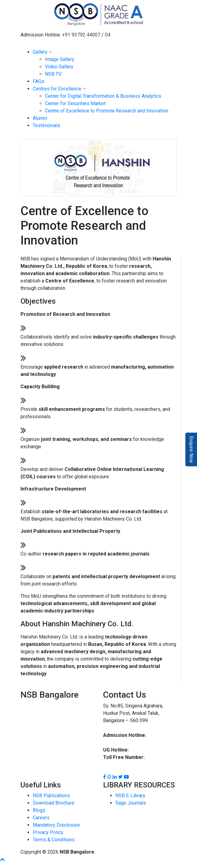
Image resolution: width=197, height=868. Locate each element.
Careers (41, 818)
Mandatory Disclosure (56, 825)
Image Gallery (60, 59)
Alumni (40, 118)
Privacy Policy (48, 832)
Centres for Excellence (59, 89)
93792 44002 (144, 750)
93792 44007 (162, 735)
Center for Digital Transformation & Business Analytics (103, 96)
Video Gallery (59, 67)
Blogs (39, 810)
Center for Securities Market (75, 103)
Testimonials (46, 125)
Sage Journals (131, 803)
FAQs (39, 81)
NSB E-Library (130, 796)
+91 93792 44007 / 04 (86, 35)
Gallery (42, 52)
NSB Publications (51, 796)
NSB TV (53, 74)
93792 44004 (117, 743)
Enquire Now (191, 449)
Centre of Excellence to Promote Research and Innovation (107, 111)
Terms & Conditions (54, 840)
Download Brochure (54, 803)
